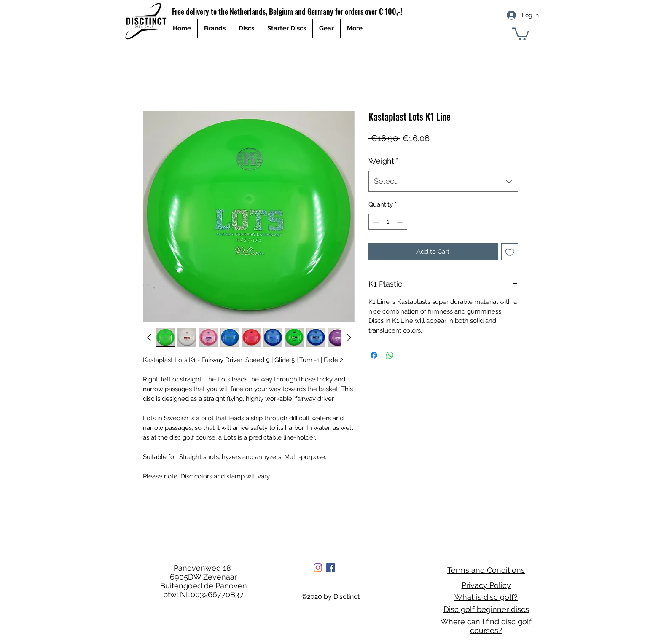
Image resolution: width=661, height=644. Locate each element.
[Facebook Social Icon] (330, 568)
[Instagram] (318, 568)
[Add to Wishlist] (510, 252)
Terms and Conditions (486, 570)
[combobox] (443, 181)
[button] (521, 33)
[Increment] (401, 222)
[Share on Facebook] (374, 355)
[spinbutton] (388, 222)
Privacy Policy (486, 585)
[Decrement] (375, 222)
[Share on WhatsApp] (390, 355)
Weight (383, 161)
